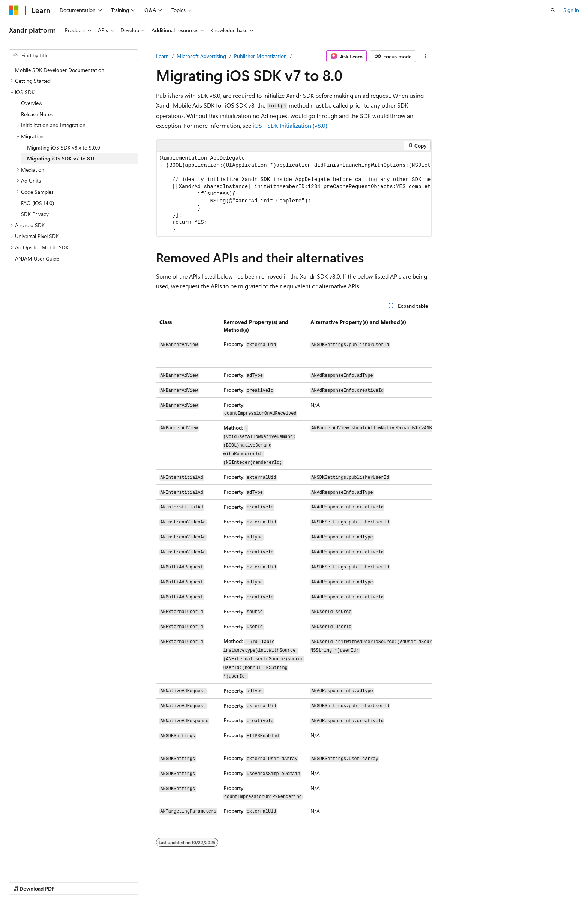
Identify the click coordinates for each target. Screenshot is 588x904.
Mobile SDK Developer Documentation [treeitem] (60, 70)
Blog (374, 881)
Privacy (435, 881)
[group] (294, 194)
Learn (162, 56)
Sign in (571, 10)
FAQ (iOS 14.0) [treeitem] (37, 203)
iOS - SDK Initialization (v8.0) (290, 125)
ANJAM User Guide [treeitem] (37, 259)
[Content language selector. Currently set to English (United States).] (43, 880)
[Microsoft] (14, 10)
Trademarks (510, 881)
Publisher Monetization (260, 56)
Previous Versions (340, 881)
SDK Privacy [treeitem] (35, 214)
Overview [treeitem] (32, 103)
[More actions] (425, 56)
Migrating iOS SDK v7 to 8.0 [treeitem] (61, 158)
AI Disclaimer (296, 881)
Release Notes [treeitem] (37, 114)
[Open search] (553, 10)
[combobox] (73, 55)
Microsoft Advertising (201, 56)
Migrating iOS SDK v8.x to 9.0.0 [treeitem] (64, 148)
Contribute (406, 881)
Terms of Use (473, 881)
